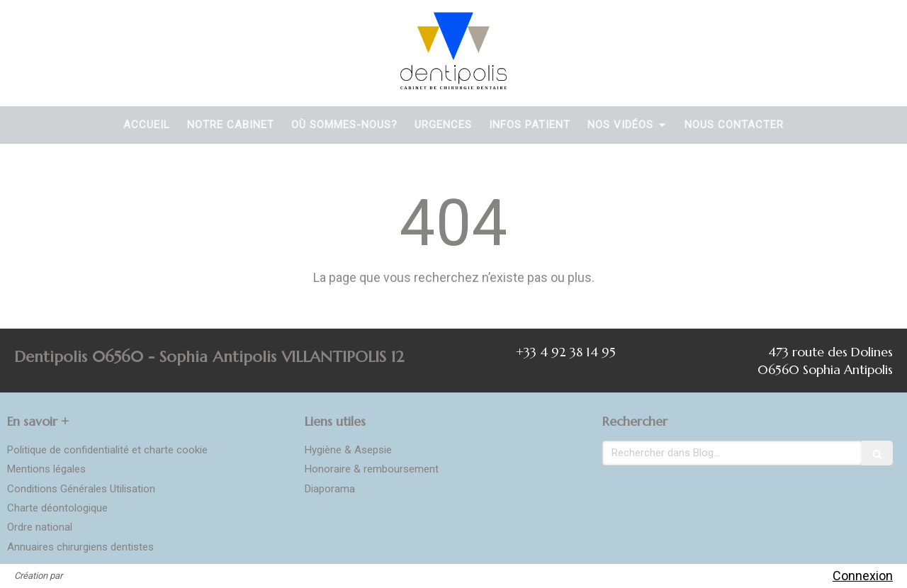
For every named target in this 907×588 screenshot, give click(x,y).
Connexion (863, 576)
